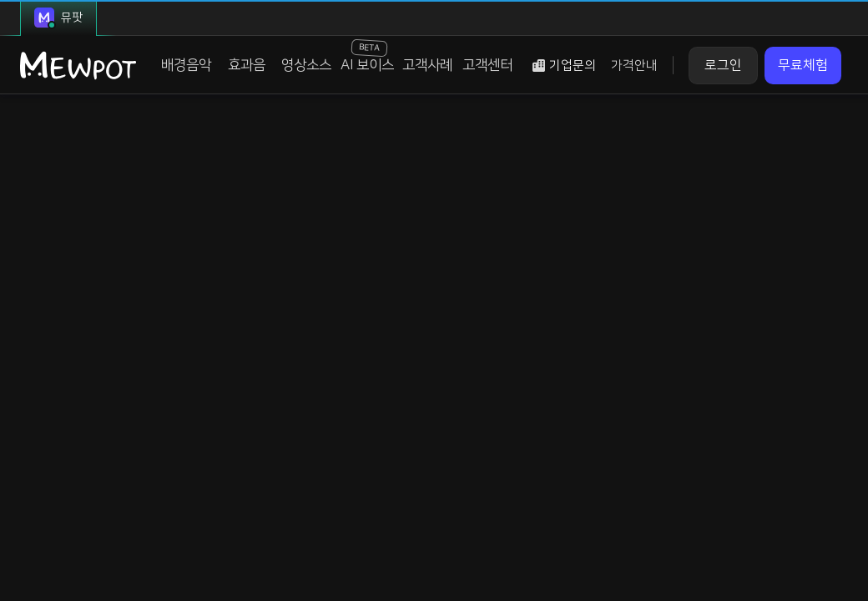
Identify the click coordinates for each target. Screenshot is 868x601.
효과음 (247, 65)
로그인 (723, 65)
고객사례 (427, 65)
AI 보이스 (367, 56)
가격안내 (634, 66)
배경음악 (186, 65)
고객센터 (487, 65)
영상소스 (306, 65)
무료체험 (803, 65)
